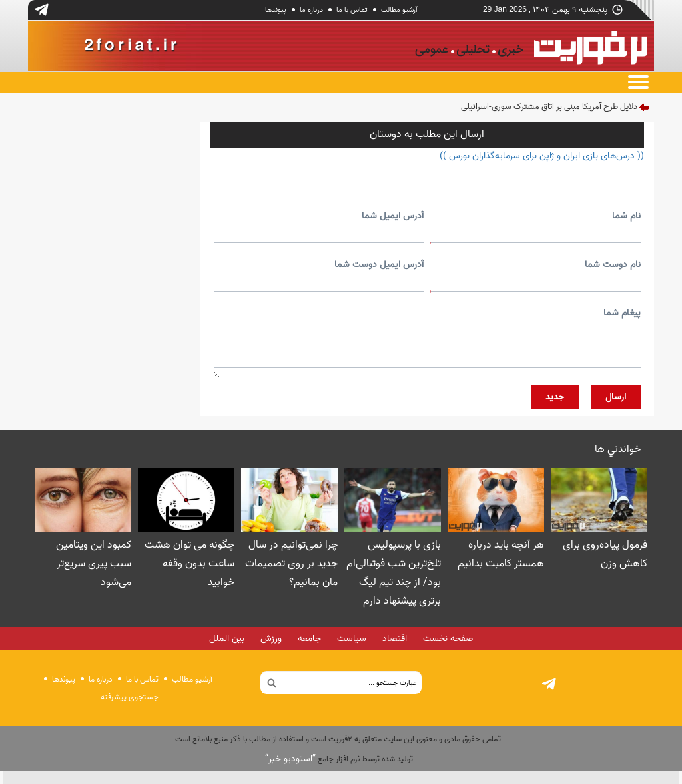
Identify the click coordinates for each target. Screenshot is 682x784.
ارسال (616, 397)
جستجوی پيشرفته (130, 697)
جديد (555, 397)
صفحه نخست (448, 639)
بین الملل (227, 639)
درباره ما (311, 10)
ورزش (271, 639)
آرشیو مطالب (399, 10)
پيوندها (276, 10)
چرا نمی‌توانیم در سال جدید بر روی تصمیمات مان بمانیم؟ (291, 564)
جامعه (309, 639)
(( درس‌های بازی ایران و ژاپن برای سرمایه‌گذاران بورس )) (542, 156)
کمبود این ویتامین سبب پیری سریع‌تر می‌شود (94, 564)
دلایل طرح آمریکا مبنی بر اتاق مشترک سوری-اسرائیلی (549, 107)
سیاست (352, 639)
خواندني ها (618, 449)
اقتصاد (395, 639)
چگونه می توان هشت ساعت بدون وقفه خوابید (189, 564)
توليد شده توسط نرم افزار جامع (339, 759)
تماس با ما (352, 10)
